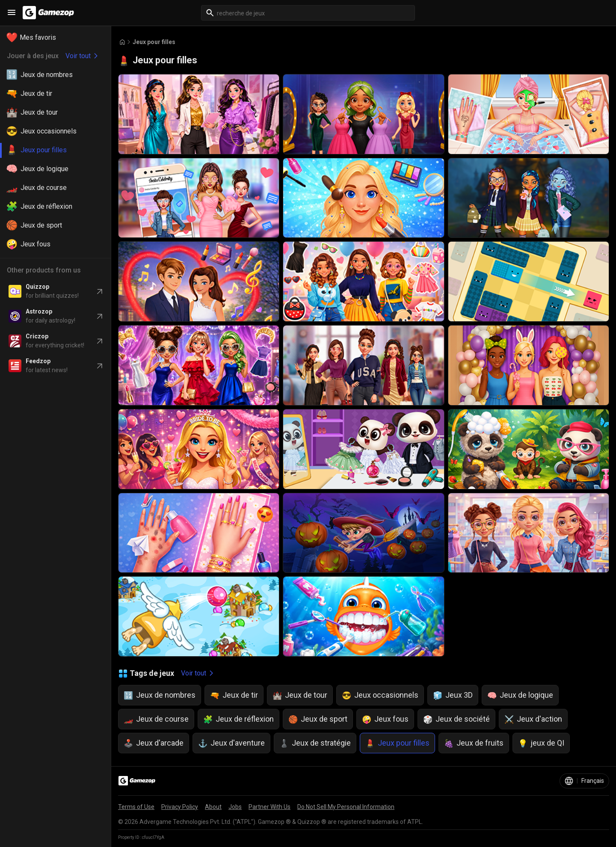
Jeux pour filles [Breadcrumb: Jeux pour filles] (154, 42)
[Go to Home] (122, 42)
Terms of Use (136, 807)
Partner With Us (269, 807)
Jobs (235, 807)
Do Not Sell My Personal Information (346, 807)
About (213, 807)
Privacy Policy (180, 807)
